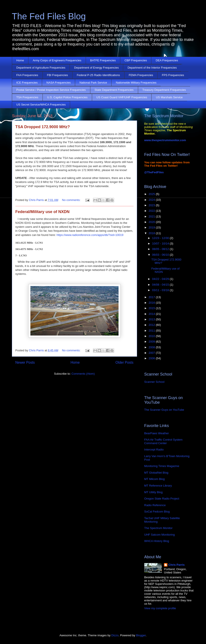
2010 (152, 336)
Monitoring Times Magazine (162, 466)
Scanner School (154, 382)
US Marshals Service (169, 97)
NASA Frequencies (59, 83)
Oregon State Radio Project (162, 499)
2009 (152, 342)
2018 (152, 233)
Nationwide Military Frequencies (136, 83)
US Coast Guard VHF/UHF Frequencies (122, 97)
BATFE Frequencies (103, 60)
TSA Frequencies (27, 97)
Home (20, 60)
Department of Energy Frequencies (97, 68)
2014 (152, 314)
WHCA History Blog (157, 541)
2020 (152, 222)
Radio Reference (155, 505)
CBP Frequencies (136, 60)
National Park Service (93, 83)
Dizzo (115, 635)
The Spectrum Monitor (159, 528)
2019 (152, 227)
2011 (152, 331)
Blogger (141, 635)
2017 (152, 297)
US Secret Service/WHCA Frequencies (41, 105)
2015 (152, 308)
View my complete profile (160, 608)
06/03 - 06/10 (161, 255)
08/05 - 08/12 (161, 249)
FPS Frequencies (173, 75)
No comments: (71, 200)
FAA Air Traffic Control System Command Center (163, 441)
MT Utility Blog (154, 492)
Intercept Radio (154, 450)
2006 (152, 358)
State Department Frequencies (114, 90)
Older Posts (124, 362)
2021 (152, 216)
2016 (152, 303)
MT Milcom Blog (155, 479)
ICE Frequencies (27, 83)
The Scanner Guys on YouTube (164, 410)
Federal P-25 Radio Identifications (98, 75)
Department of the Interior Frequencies (152, 68)
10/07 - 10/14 (161, 244)
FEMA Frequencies (141, 75)
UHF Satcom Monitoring (160, 535)
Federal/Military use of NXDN (43, 212)
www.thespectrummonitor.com (165, 140)
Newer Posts (25, 362)
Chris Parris (176, 565)
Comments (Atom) (83, 374)
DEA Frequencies (167, 60)
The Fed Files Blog (49, 16)
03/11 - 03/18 (161, 290)
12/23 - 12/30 (161, 238)
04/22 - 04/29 (161, 279)
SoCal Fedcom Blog (157, 512)
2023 (152, 205)
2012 (152, 325)
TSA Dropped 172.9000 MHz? (43, 127)
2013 (152, 319)
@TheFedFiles (154, 172)
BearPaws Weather (157, 433)
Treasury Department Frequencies (164, 90)
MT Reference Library (158, 486)
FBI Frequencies (57, 75)
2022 (152, 211)
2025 (152, 194)
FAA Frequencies (27, 75)
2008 (152, 347)
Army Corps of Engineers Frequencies (57, 60)
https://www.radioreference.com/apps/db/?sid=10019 (90, 235)
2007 (152, 353)
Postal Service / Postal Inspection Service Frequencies (51, 90)
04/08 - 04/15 (161, 285)
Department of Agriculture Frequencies (41, 68)
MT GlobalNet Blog (156, 473)
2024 (152, 200)
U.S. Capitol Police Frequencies (67, 97)
